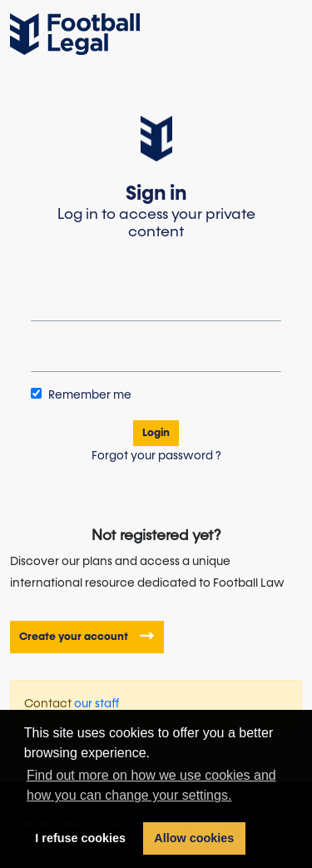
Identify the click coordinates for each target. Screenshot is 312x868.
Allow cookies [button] (194, 838)
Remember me (81, 394)
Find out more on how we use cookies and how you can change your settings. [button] (151, 785)
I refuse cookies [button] (80, 838)
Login (156, 433)
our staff (97, 704)
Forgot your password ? (156, 456)
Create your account (75, 637)
